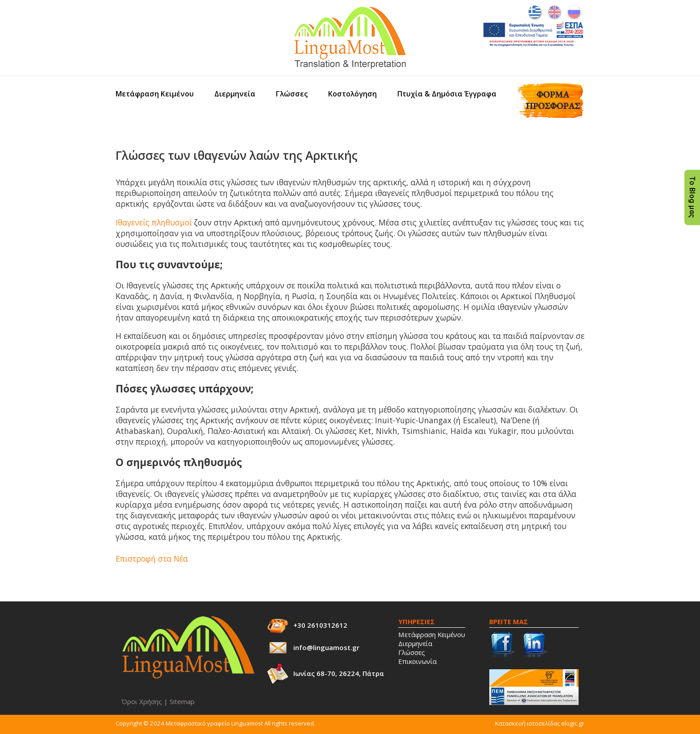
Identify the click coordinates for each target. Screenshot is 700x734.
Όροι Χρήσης (142, 701)
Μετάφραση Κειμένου (155, 94)
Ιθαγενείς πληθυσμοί (154, 222)
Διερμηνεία (235, 94)
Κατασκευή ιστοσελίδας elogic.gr (540, 723)
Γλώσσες (292, 94)
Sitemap (182, 701)
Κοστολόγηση (352, 94)
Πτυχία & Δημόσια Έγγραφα (447, 94)
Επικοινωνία (417, 661)
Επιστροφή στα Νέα (152, 559)
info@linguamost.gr (326, 647)
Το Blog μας (692, 198)
